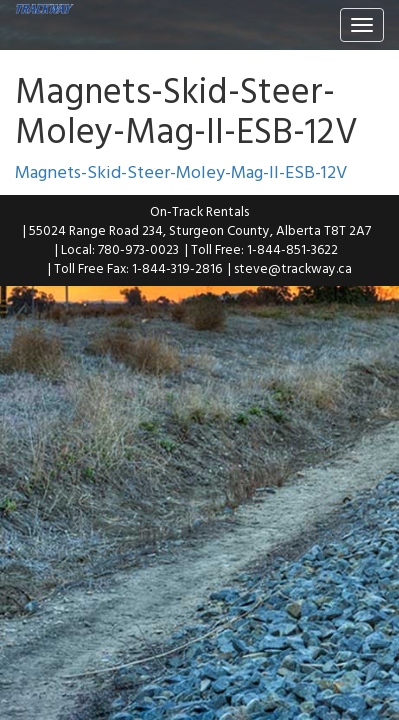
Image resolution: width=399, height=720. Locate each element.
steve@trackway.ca (293, 268)
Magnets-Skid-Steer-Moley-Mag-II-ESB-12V (181, 171)
